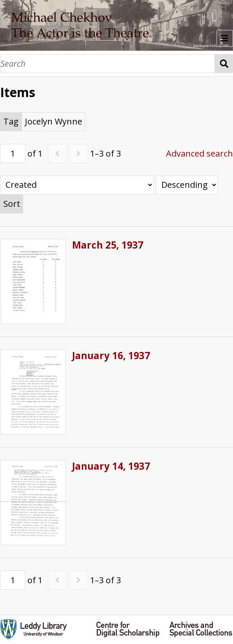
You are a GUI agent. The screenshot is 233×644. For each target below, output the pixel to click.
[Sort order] (187, 185)
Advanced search (200, 153)
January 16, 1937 (111, 356)
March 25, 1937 (108, 245)
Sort (12, 204)
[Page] (13, 153)
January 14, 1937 (111, 466)
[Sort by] (77, 185)
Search (224, 64)
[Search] (107, 64)
